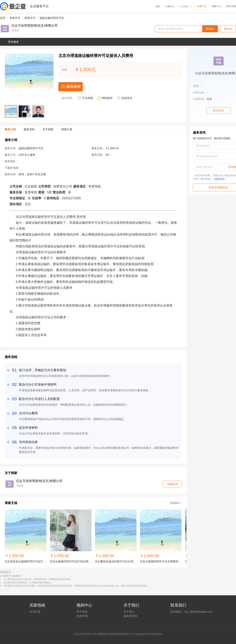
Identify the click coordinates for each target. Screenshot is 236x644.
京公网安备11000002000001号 (112, 634)
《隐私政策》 (220, 179)
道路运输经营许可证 (52, 18)
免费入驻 (202, 6)
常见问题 (35, 612)
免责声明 (82, 616)
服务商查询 (130, 616)
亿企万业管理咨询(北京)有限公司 (35, 26)
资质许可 (15, 18)
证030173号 (84, 634)
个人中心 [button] (186, 7)
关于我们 (129, 612)
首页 (158, 7)
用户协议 (82, 612)
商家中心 (216, 6)
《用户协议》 (206, 179)
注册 (234, 6)
